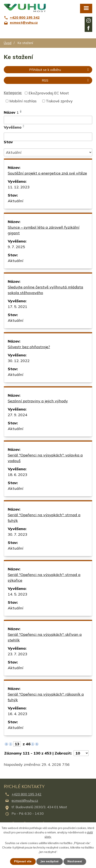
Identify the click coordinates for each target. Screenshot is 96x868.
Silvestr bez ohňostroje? (29, 347)
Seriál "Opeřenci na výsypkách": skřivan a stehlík (45, 637)
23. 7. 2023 (18, 654)
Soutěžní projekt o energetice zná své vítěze (47, 173)
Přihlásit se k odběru (60, 70)
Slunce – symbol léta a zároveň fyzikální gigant (44, 230)
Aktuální (16, 201)
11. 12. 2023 (19, 187)
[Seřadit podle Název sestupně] (21, 112)
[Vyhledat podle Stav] (48, 152)
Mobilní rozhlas (23, 101)
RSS (66, 80)
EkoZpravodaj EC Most (49, 93)
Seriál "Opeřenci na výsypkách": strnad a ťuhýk (44, 518)
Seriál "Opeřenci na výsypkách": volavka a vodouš (45, 458)
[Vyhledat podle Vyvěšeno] (48, 137)
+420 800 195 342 (26, 794)
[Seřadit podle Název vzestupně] (21, 110)
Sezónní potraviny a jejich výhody (38, 401)
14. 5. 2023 (18, 594)
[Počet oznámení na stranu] (81, 753)
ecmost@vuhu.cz (25, 800)
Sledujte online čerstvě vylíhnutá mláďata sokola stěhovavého (45, 290)
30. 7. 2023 (18, 534)
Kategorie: (13, 93)
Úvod (8, 43)
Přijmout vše (23, 861)
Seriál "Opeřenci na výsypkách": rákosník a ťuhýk (46, 697)
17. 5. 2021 (18, 307)
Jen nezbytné (49, 861)
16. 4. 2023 (18, 714)
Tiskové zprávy (59, 101)
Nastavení (75, 861)
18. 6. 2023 (18, 475)
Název (11, 112)
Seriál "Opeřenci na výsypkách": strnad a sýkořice (44, 577)
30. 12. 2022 (19, 361)
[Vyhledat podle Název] (48, 120)
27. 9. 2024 (18, 415)
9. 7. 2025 (16, 247)
